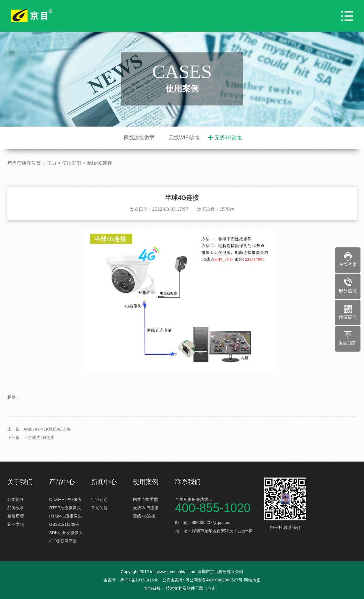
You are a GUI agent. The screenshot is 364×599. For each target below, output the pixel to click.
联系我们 (188, 482)
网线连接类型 (139, 138)
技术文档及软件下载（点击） (193, 588)
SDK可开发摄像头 (66, 533)
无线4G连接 (228, 138)
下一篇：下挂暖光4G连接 (31, 445)
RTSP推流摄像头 (65, 508)
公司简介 (16, 499)
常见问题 (99, 508)
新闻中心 (104, 482)
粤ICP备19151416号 (139, 580)
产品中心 (62, 482)
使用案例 (72, 163)
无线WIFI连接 (184, 138)
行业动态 (99, 499)
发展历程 (16, 516)
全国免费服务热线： (219, 505)
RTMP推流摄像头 (66, 516)
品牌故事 (16, 508)
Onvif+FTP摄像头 (66, 499)
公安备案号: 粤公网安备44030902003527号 (202, 580)
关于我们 (20, 482)
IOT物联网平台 (63, 541)
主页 (52, 163)
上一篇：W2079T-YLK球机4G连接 (39, 437)
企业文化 (16, 524)
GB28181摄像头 (64, 524)
